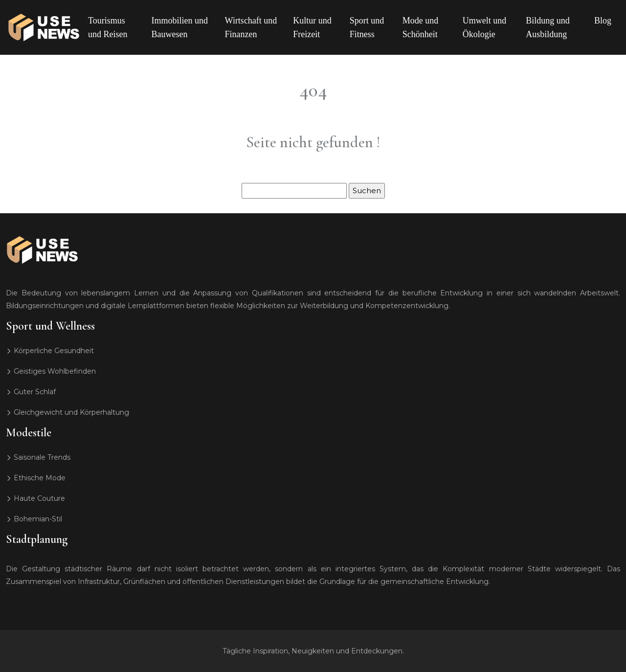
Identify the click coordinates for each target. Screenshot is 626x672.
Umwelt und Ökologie (485, 27)
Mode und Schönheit (421, 27)
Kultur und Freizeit (312, 27)
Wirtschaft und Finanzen (251, 27)
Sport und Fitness (367, 27)
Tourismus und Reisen (108, 27)
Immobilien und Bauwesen (180, 27)
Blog (603, 21)
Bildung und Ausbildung (548, 27)
